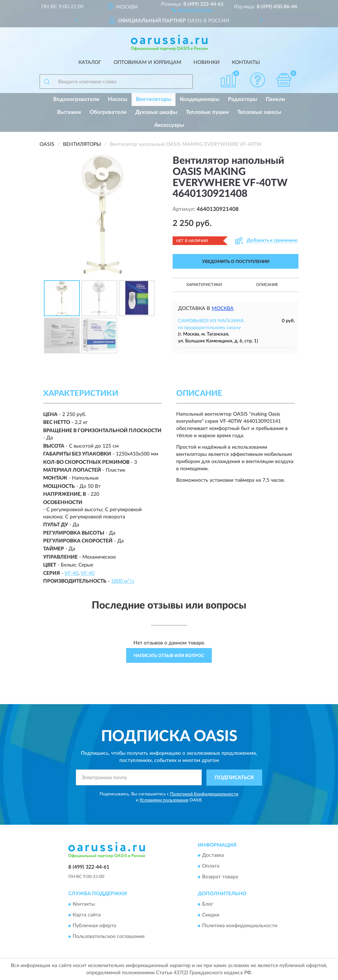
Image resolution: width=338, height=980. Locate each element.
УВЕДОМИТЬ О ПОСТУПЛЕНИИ (236, 262)
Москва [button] (223, 309)
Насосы (118, 99)
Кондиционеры (200, 99)
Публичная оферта (94, 926)
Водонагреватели (76, 99)
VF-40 (71, 573)
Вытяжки (69, 112)
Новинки (207, 63)
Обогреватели (108, 112)
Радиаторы (243, 99)
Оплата (211, 866)
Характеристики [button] (204, 285)
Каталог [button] (90, 63)
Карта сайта (87, 915)
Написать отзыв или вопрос (169, 656)
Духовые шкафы (156, 112)
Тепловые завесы (259, 112)
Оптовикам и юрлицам (147, 63)
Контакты (246, 63)
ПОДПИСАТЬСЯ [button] (234, 778)
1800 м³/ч (123, 581)
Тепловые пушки (207, 112)
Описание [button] (267, 285)
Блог (208, 904)
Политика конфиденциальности (240, 926)
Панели (275, 99)
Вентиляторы (154, 99)
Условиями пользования (164, 800)
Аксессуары (169, 125)
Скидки (211, 915)
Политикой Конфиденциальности (204, 794)
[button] (192, 9)
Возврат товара (220, 877)
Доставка (213, 856)
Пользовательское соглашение (109, 937)
